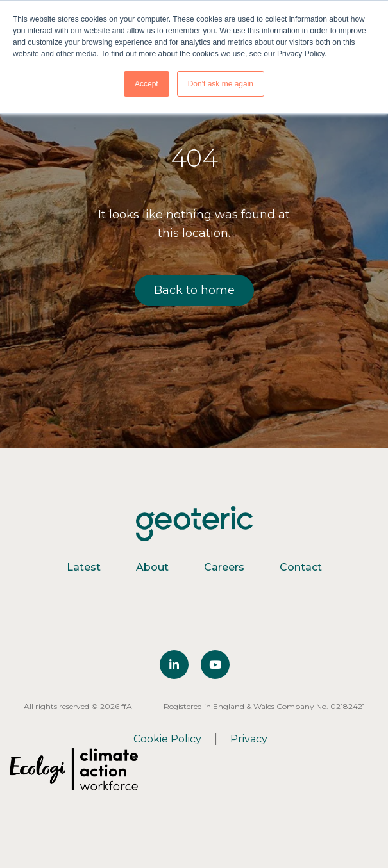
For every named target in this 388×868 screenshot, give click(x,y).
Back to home (194, 290)
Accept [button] (147, 84)
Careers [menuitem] (224, 567)
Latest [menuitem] (84, 567)
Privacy (249, 739)
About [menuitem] (152, 567)
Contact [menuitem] (301, 567)
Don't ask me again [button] (221, 84)
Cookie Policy (167, 739)
